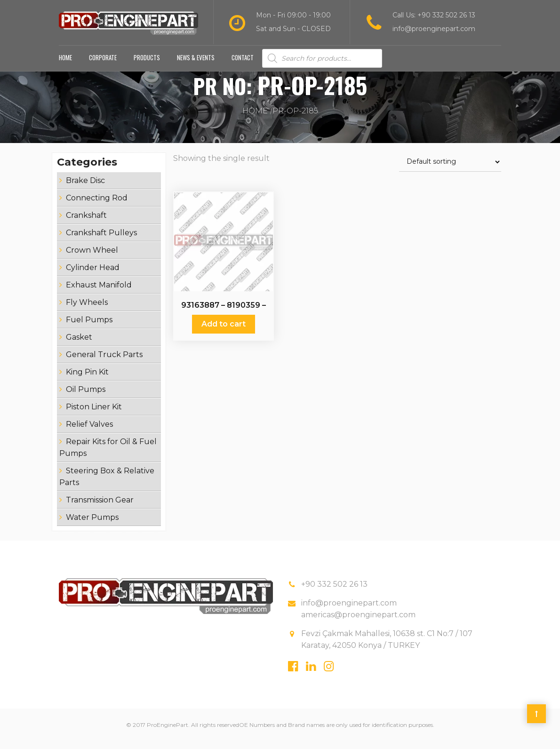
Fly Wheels (87, 310)
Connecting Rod (97, 205)
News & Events (196, 65)
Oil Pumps (86, 397)
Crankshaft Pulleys (101, 240)
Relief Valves (89, 432)
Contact (243, 65)
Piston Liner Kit (94, 414)
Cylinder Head (93, 275)
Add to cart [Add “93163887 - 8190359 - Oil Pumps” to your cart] (224, 331)
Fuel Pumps (89, 327)
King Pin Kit (87, 379)
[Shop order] (450, 170)
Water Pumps (92, 525)
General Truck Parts (104, 362)
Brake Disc (85, 188)
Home (65, 65)
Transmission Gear (100, 507)
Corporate (103, 65)
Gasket (79, 345)
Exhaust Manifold (99, 292)
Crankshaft (86, 223)
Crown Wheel (92, 258)
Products (147, 65)
